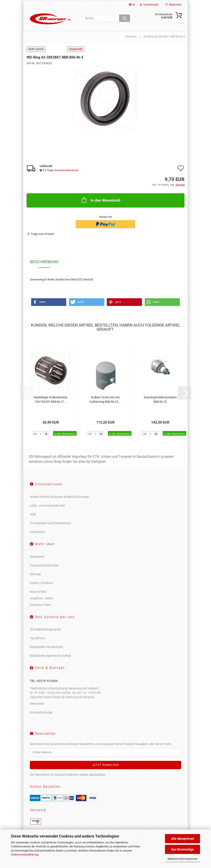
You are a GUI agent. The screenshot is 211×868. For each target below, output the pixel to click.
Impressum (38, 537)
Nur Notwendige (183, 849)
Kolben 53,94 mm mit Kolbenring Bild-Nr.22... (105, 405)
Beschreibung (44, 267)
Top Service (38, 643)
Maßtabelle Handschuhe (46, 652)
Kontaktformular (41, 717)
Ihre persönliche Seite (44, 570)
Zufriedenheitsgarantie (45, 634)
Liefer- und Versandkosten (48, 511)
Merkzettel (173, 5)
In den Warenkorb (101, 205)
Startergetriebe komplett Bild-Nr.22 (160, 405)
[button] (49, 307)
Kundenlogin (149, 5)
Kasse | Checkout (41, 588)
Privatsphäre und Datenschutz (51, 528)
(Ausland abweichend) (66, 175)
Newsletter (37, 562)
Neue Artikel (38, 597)
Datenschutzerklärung (25, 855)
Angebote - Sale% (41, 603)
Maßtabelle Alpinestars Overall (50, 661)
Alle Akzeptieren (183, 839)
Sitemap (35, 579)
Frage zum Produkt (43, 239)
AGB (33, 519)
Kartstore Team (40, 610)
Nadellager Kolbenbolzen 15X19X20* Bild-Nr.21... (51, 405)
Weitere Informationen (182, 859)
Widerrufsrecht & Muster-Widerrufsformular (60, 502)
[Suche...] (125, 18)
